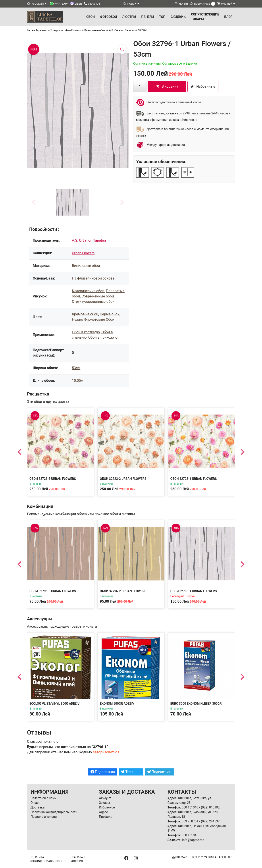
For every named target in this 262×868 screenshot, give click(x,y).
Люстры (129, 17)
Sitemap (179, 857)
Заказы (104, 803)
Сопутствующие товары (205, 17)
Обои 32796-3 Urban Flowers (53, 591)
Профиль (106, 817)
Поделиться (103, 772)
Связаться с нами (43, 798)
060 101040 (190, 807)
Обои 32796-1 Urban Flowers (194, 591)
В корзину (167, 86)
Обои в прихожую (103, 337)
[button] (72, 202)
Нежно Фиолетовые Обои (93, 319)
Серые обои (110, 314)
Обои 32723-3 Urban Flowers (53, 479)
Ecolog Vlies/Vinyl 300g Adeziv (54, 704)
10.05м (78, 381)
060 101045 (190, 835)
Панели (148, 17)
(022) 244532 (210, 821)
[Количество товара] (140, 87)
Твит (127, 772)
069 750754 (190, 821)
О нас (35, 803)
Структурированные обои (93, 302)
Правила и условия (44, 817)
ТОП (162, 17)
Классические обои (88, 291)
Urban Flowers (83, 253)
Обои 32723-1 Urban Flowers (194, 479)
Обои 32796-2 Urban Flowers (123, 591)
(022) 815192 (210, 807)
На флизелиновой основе (93, 278)
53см (76, 368)
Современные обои (98, 296)
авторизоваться (106, 752)
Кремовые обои (85, 314)
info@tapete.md (193, 840)
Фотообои (109, 17)
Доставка (38, 807)
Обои (91, 17)
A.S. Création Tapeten (89, 240)
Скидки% (178, 17)
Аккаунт (105, 798)
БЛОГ (228, 17)
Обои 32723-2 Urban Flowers (123, 479)
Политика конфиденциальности (54, 812)
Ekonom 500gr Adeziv (117, 704)
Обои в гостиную (86, 332)
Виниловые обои (86, 266)
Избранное (107, 807)
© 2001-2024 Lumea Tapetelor (212, 857)
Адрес (103, 812)
